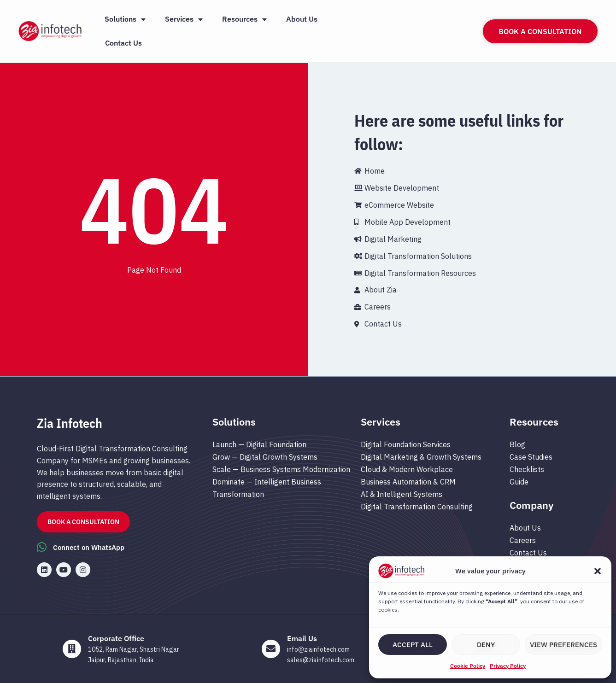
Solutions (125, 19)
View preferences (563, 645)
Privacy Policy (508, 666)
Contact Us (123, 43)
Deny (486, 645)
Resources (244, 19)
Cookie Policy (468, 666)
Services (184, 19)
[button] (598, 571)
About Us (302, 19)
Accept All (413, 645)
